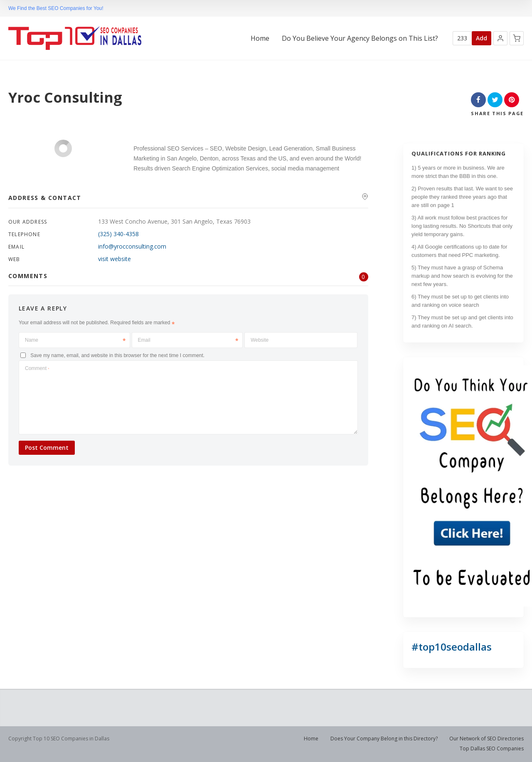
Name (75, 340)
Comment (37, 368)
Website (260, 340)
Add (482, 38)
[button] (500, 38)
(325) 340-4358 (118, 234)
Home (260, 38)
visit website (115, 259)
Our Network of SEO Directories (486, 739)
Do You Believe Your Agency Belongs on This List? (360, 38)
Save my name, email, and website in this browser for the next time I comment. (117, 355)
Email (188, 340)
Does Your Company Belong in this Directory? (384, 739)
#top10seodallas (452, 647)
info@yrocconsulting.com (132, 246)
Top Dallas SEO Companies (492, 748)
